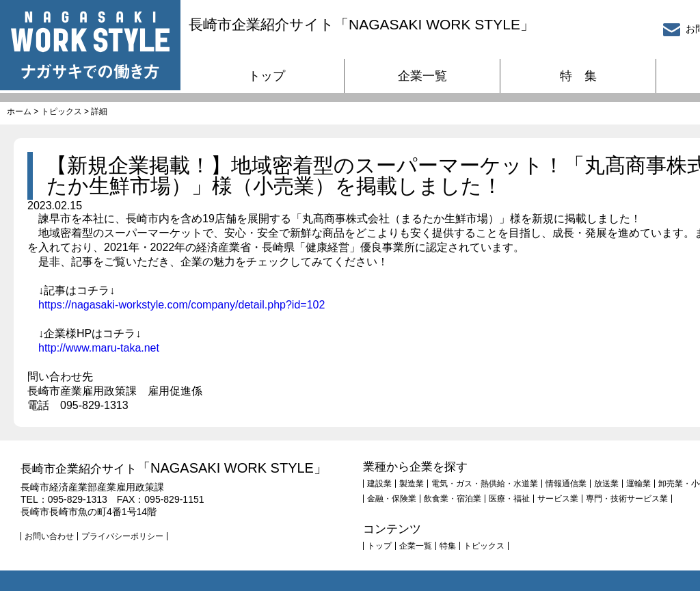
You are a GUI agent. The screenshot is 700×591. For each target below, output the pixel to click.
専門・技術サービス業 (627, 499)
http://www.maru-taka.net (99, 348)
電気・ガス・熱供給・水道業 (485, 484)
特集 (448, 546)
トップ (267, 76)
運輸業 (638, 484)
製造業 (412, 484)
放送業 (606, 484)
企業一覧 (422, 76)
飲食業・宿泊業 (453, 499)
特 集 (578, 76)
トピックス (62, 111)
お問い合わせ (49, 536)
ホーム (19, 111)
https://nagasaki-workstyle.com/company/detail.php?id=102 (181, 305)
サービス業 (558, 499)
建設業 (379, 484)
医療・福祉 (509, 499)
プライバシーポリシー (122, 536)
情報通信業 (566, 484)
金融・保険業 (392, 499)
